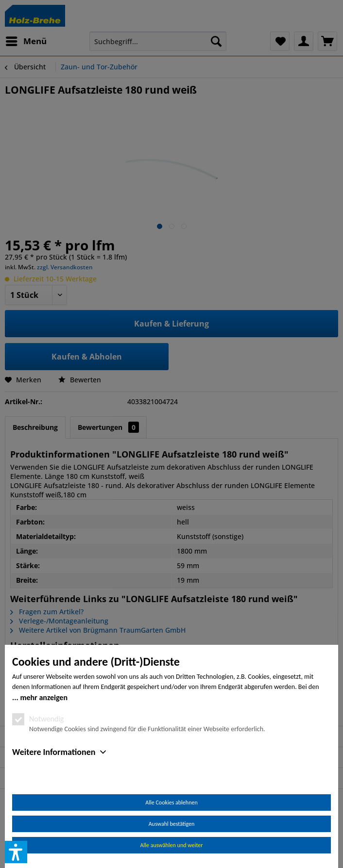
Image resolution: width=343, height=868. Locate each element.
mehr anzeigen (44, 697)
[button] (16, 852)
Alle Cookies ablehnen (171, 802)
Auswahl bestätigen (172, 824)
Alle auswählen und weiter (172, 845)
